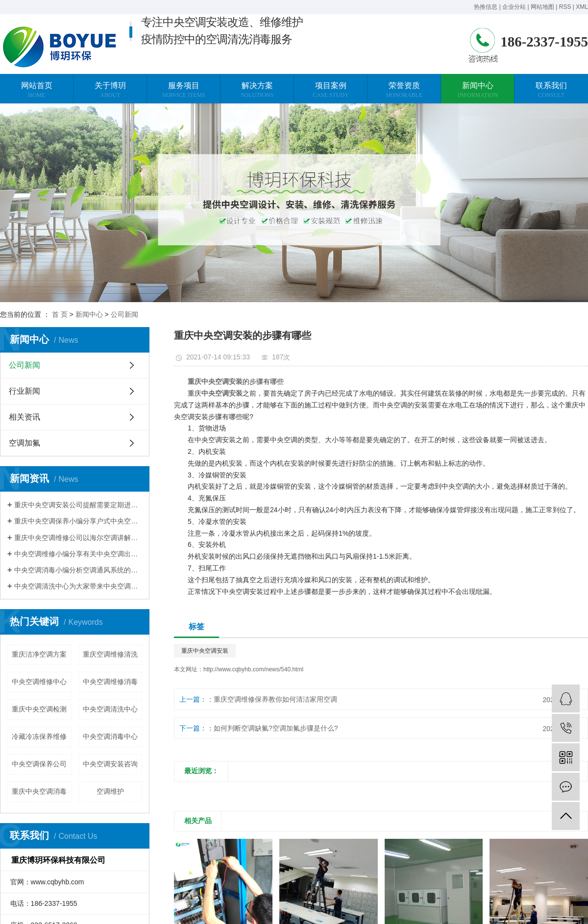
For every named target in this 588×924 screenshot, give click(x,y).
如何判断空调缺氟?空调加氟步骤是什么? (276, 728)
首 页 (60, 314)
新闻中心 (89, 314)
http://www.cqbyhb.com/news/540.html (253, 669)
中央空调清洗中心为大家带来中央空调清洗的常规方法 (78, 586)
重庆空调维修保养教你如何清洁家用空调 (275, 699)
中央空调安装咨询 (110, 764)
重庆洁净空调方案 (39, 654)
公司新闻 (124, 314)
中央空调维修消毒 (110, 682)
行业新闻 (24, 391)
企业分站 (514, 7)
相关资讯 (24, 417)
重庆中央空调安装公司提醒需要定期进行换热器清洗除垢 (78, 505)
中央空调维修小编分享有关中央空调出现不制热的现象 (78, 554)
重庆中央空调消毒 (39, 791)
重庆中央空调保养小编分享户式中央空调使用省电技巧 (78, 521)
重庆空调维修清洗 (110, 654)
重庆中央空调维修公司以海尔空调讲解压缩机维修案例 (78, 538)
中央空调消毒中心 (110, 736)
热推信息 (486, 7)
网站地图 (542, 7)
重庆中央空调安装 (205, 651)
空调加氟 (24, 443)
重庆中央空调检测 (39, 709)
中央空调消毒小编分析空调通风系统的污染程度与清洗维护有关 (78, 570)
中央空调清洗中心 (110, 709)
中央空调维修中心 (39, 682)
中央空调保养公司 (39, 764)
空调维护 (110, 791)
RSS (565, 7)
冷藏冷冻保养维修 (39, 736)
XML (582, 7)
